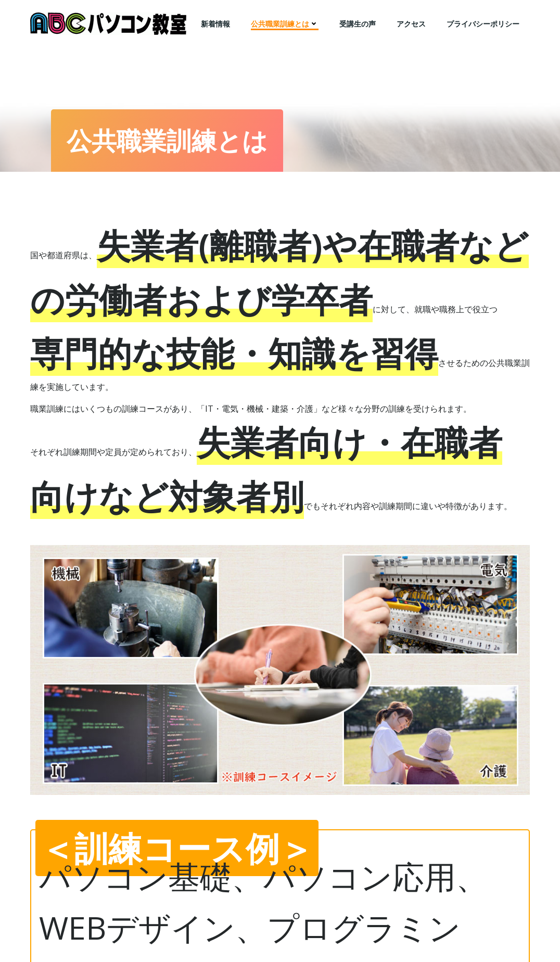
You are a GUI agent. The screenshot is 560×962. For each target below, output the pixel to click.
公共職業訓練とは (285, 24)
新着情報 (215, 24)
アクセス (411, 24)
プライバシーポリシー (483, 24)
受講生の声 (358, 24)
